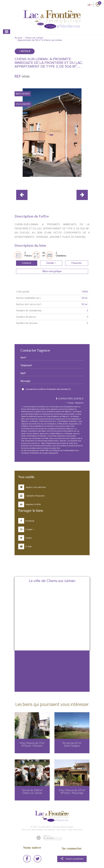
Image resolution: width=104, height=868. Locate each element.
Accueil (18, 38)
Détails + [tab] (51, 263)
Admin (64, 830)
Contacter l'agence (70, 399)
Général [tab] (27, 263)
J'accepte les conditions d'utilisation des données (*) (48, 389)
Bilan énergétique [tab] (52, 271)
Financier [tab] (77, 263)
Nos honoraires (50, 830)
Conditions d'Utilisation (30, 453)
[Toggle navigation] (7, 32)
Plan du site (26, 830)
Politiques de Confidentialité (63, 451)
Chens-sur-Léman (34, 38)
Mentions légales (37, 830)
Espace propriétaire (72, 859)
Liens (58, 830)
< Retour (25, 51)
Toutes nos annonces (75, 830)
